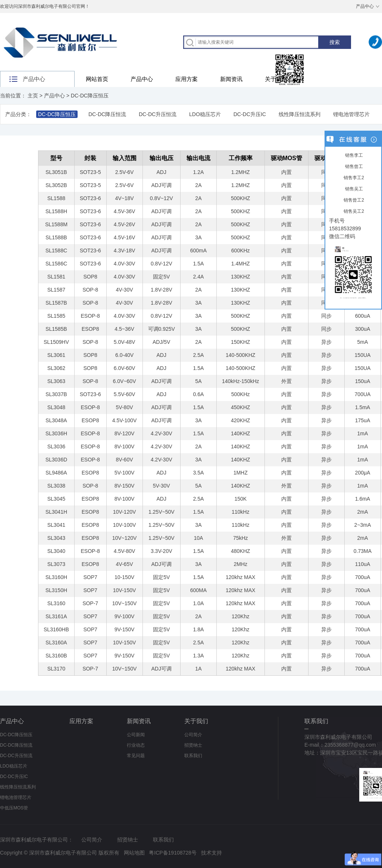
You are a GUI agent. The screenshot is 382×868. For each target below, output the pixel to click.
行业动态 (136, 745)
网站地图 (134, 853)
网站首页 (97, 79)
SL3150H (56, 590)
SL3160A (56, 643)
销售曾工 (353, 167)
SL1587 (56, 290)
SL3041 (56, 525)
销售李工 (353, 155)
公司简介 (193, 735)
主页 (33, 96)
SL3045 (56, 499)
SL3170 (56, 669)
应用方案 (187, 79)
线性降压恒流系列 (300, 114)
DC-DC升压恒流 (158, 114)
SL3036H (56, 433)
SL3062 (56, 368)
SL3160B (56, 656)
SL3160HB (56, 629)
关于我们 (276, 79)
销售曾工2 (353, 200)
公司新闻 (136, 735)
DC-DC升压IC (250, 114)
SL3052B (56, 185)
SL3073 (56, 564)
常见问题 (136, 756)
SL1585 (56, 316)
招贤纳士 (193, 745)
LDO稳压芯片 (205, 114)
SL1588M (56, 224)
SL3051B (56, 172)
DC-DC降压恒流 (107, 114)
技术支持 (212, 853)
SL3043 (56, 538)
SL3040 (56, 551)
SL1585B (56, 329)
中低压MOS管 (14, 808)
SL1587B (56, 303)
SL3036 (56, 447)
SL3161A (56, 616)
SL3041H (56, 512)
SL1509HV (56, 342)
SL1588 (56, 198)
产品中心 (365, 6)
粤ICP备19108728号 (173, 853)
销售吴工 (353, 189)
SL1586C (56, 264)
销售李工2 (353, 178)
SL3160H (56, 577)
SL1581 (56, 277)
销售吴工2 (353, 211)
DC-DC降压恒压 (90, 96)
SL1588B (56, 237)
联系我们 (193, 756)
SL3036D (56, 460)
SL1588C (56, 251)
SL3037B (56, 394)
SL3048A (56, 420)
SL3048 (56, 407)
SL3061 (56, 355)
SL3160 (56, 603)
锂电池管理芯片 (351, 114)
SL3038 (56, 486)
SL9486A (56, 473)
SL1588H (56, 211)
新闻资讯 (231, 79)
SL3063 (56, 381)
